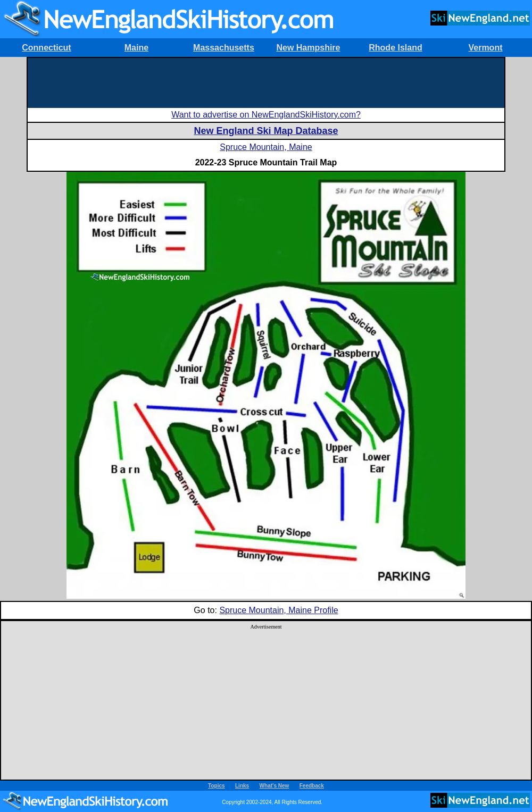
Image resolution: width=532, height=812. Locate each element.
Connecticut (46, 48)
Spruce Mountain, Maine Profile (279, 610)
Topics (216, 786)
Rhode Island (395, 48)
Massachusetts (224, 48)
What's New (275, 786)
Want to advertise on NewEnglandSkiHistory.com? (266, 115)
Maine (136, 48)
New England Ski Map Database (266, 131)
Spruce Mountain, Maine (266, 147)
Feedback (312, 786)
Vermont (485, 48)
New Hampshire (308, 48)
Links (242, 786)
